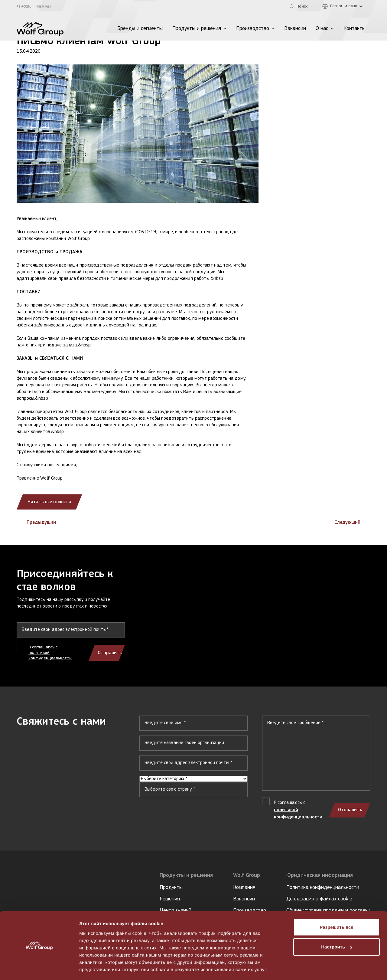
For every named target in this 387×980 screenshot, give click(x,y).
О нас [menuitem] (322, 29)
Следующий (352, 523)
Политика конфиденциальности (323, 888)
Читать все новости (50, 502)
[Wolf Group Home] (40, 29)
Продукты (171, 888)
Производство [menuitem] (253, 29)
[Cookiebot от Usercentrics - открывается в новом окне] (39, 968)
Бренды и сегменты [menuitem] (140, 29)
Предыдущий (36, 523)
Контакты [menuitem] (354, 29)
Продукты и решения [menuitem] (197, 29)
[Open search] (299, 7)
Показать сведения (101, 968)
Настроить (337, 929)
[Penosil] (24, 7)
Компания (244, 888)
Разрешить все (336, 909)
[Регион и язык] (344, 7)
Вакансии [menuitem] (295, 29)
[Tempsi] (44, 7)
